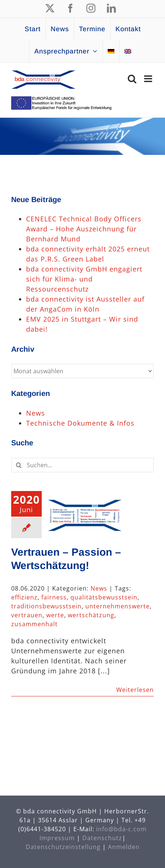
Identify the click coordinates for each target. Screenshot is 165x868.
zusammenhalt (34, 624)
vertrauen (27, 615)
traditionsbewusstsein (46, 606)
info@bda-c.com (121, 829)
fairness (54, 597)
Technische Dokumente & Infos (80, 423)
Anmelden (124, 847)
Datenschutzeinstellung (63, 847)
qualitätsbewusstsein (104, 597)
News (99, 588)
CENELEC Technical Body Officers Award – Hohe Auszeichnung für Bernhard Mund (84, 229)
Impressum (57, 838)
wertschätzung (91, 615)
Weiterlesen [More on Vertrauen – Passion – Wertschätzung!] (135, 690)
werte (55, 615)
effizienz (24, 597)
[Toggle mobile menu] (149, 79)
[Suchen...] (82, 465)
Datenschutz (102, 838)
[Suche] (19, 465)
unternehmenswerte (118, 606)
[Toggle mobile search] (132, 79)
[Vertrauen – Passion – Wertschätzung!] (85, 514)
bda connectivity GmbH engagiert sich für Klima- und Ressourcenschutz (84, 279)
